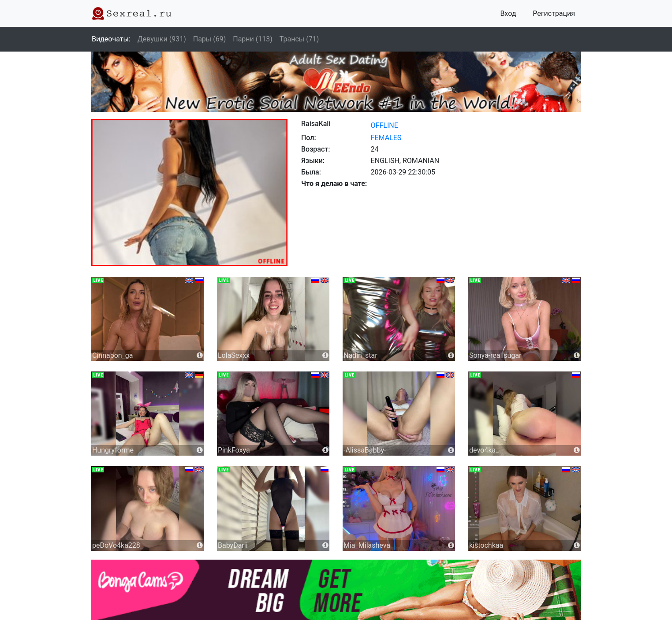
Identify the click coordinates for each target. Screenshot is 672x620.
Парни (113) (253, 39)
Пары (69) (210, 39)
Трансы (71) (299, 39)
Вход (508, 13)
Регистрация (554, 13)
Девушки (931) (162, 39)
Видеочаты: (111, 39)
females (386, 138)
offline (385, 125)
